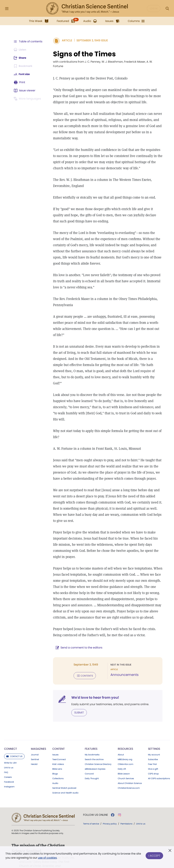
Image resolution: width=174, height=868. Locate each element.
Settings (154, 738)
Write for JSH (10, 752)
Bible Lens (57, 758)
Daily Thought (92, 768)
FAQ (6, 761)
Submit (77, 702)
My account (154, 744)
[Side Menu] (7, 9)
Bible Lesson (124, 763)
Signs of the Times (83, 54)
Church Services (126, 768)
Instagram (9, 776)
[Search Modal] (167, 9)
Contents (83, 665)
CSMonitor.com (125, 753)
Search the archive (94, 749)
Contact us (14, 745)
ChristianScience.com (129, 777)
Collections (58, 768)
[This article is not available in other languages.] (28, 99)
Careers (8, 766)
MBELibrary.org (125, 749)
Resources (125, 738)
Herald (34, 753)
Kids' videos (58, 753)
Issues (55, 744)
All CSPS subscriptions (159, 768)
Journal (35, 744)
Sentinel (35, 749)
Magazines (38, 738)
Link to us (9, 757)
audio (65, 782)
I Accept (154, 855)
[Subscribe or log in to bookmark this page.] (24, 66)
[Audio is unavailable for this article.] (21, 50)
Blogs (55, 763)
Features (91, 738)
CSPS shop (153, 763)
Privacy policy (110, 813)
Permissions (126, 813)
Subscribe (153, 749)
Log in (154, 9)
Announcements (124, 664)
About (121, 744)
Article (65, 40)
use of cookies (47, 858)
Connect (11, 738)
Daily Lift (122, 758)
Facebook (9, 771)
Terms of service (91, 813)
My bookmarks (92, 744)
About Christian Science (130, 772)
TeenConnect (59, 749)
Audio (55, 772)
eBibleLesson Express (95, 758)
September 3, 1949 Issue (90, 40)
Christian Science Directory (98, 753)
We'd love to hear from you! (94, 687)
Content (59, 738)
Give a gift (153, 758)
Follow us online (95, 804)
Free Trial (152, 753)
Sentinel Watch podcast (64, 777)
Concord (89, 763)
